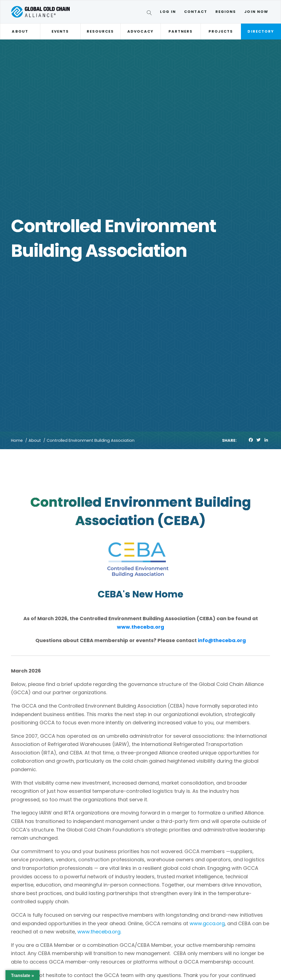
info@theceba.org (222, 640)
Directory (261, 31)
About (20, 31)
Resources (100, 31)
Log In (168, 12)
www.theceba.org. (99, 932)
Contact (196, 12)
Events (60, 31)
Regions (226, 12)
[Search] (150, 14)
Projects (221, 31)
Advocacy (140, 31)
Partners (181, 31)
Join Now (256, 12)
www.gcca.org (207, 923)
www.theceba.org (140, 627)
